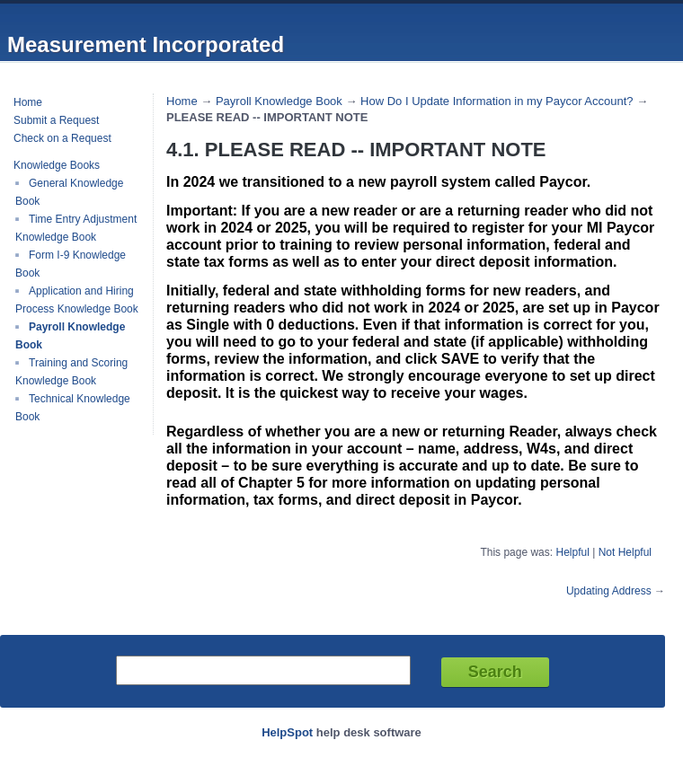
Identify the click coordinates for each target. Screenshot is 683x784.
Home (28, 102)
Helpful (572, 552)
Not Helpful (625, 552)
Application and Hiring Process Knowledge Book (77, 300)
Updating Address (609, 591)
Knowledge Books (57, 165)
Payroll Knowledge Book (279, 101)
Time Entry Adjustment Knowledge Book (76, 228)
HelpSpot (287, 732)
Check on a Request (62, 138)
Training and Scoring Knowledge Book (71, 372)
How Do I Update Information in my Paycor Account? (497, 101)
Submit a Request (56, 120)
